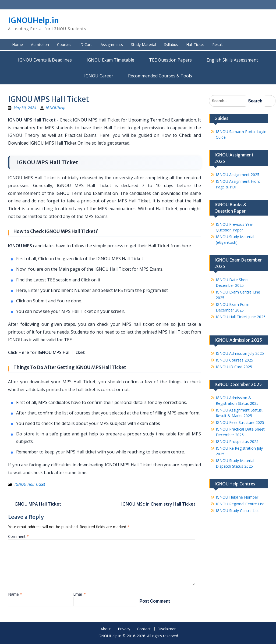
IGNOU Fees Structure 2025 (240, 422)
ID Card (86, 44)
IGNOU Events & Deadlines (45, 60)
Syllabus (171, 44)
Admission (40, 44)
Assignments (112, 44)
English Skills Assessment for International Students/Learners (232, 60)
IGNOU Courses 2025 (234, 360)
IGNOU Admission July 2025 (240, 353)
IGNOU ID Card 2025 (234, 367)
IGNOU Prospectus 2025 (237, 441)
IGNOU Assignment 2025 (238, 175)
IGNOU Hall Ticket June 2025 (241, 317)
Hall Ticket (195, 44)
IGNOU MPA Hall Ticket (37, 504)
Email (79, 594)
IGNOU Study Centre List (237, 511)
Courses (64, 44)
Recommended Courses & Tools (160, 76)
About (106, 629)
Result (218, 44)
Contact (144, 629)
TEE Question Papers (170, 60)
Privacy (124, 629)
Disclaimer (167, 629)
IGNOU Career (99, 76)
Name (15, 594)
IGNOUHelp (56, 108)
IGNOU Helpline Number (237, 497)
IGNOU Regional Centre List (240, 504)
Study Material (144, 44)
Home (17, 44)
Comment (18, 536)
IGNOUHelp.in (33, 20)
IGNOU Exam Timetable (110, 60)
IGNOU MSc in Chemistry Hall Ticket (158, 504)
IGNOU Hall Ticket (30, 484)
